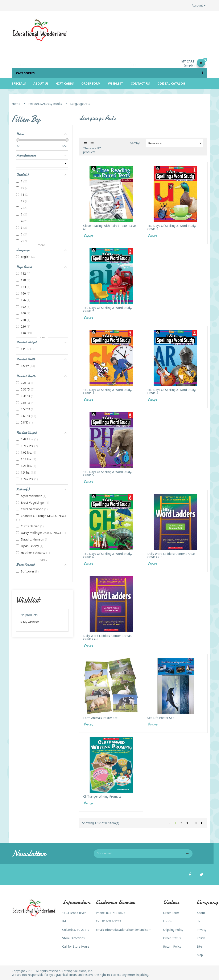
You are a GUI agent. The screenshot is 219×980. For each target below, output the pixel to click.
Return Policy (172, 946)
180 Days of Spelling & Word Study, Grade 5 (108, 473)
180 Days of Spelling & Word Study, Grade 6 (108, 555)
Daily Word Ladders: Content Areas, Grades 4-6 (108, 637)
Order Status (172, 938)
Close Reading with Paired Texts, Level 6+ (110, 227)
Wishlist (28, 600)
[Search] (72, 63)
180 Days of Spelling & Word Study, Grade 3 (108, 391)
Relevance (176, 143)
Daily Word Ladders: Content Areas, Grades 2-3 (172, 555)
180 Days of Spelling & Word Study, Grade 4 (172, 391)
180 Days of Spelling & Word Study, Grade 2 (108, 309)
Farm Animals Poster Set (100, 718)
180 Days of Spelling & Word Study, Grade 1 (172, 227)
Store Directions (73, 938)
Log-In (168, 921)
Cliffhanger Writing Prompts (102, 796)
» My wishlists (30, 622)
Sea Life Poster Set (161, 718)
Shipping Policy (173, 930)
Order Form (171, 913)
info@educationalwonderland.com (128, 930)
